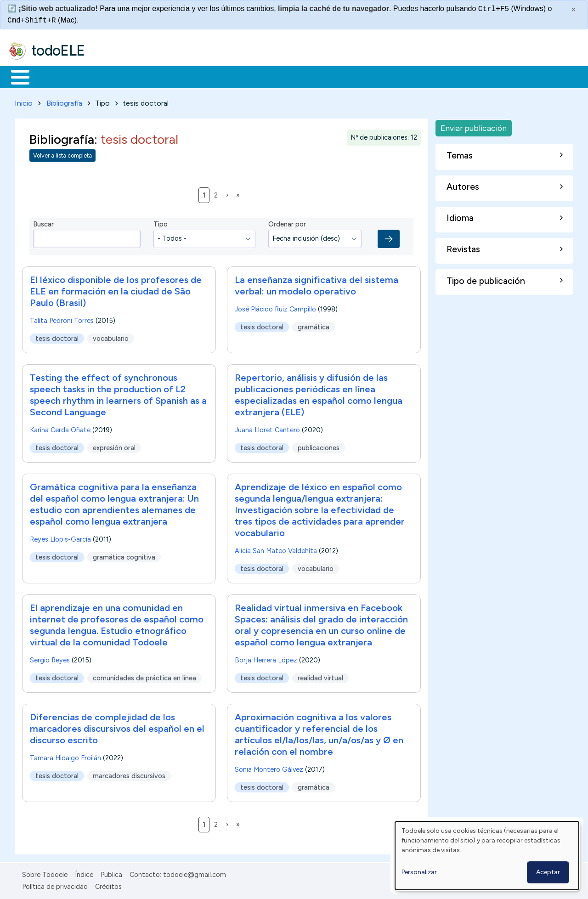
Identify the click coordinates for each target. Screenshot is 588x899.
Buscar (377, 76)
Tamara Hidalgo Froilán (65, 756)
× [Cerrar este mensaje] (574, 10)
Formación (111, 76)
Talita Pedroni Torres (62, 319)
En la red (217, 76)
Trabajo (166, 76)
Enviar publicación (474, 126)
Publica (111, 873)
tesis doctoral (57, 337)
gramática (314, 325)
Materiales (51, 76)
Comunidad (336, 76)
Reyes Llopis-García (60, 537)
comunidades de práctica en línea (144, 676)
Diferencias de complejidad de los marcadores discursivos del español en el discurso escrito (117, 727)
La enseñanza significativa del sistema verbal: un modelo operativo (317, 284)
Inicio (15, 76)
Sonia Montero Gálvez (269, 768)
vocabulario (111, 337)
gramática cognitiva (124, 555)
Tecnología (275, 76)
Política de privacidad (55, 885)
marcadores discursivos (129, 774)
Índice (84, 873)
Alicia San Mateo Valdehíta (276, 549)
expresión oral (114, 446)
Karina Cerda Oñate (60, 428)
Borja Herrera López (266, 658)
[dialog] (487, 856)
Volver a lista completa (62, 154)
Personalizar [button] (419, 872)
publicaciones (319, 446)
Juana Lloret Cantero (267, 428)
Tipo (161, 223)
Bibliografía (64, 101)
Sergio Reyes (50, 658)
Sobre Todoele (45, 873)
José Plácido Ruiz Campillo (275, 307)
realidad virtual (320, 676)
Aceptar (548, 872)
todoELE (58, 51)
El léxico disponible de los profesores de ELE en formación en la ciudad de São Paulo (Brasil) (116, 289)
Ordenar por (287, 223)
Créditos (108, 885)
